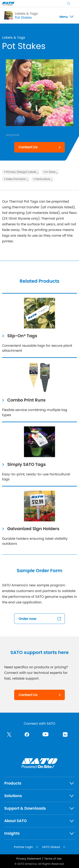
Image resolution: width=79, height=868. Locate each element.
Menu (64, 17)
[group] (39, 93)
